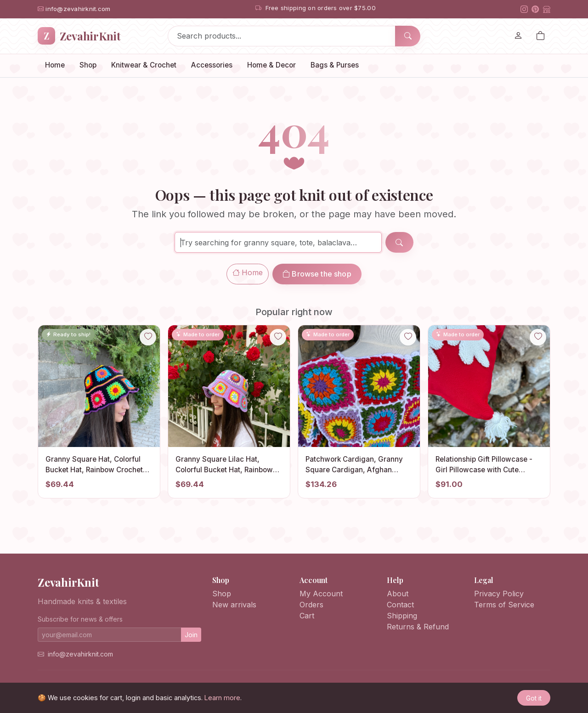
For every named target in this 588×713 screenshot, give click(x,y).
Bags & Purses (335, 65)
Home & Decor (271, 65)
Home (55, 65)
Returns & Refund (418, 627)
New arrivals (234, 605)
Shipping (402, 616)
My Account (321, 594)
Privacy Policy (499, 594)
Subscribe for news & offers (80, 619)
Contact (400, 605)
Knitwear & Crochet (144, 65)
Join (191, 635)
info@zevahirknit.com (80, 654)
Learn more (222, 698)
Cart (307, 616)
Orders (311, 605)
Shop (88, 65)
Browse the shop (317, 274)
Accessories (212, 65)
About (398, 594)
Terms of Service (504, 605)
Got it (534, 698)
